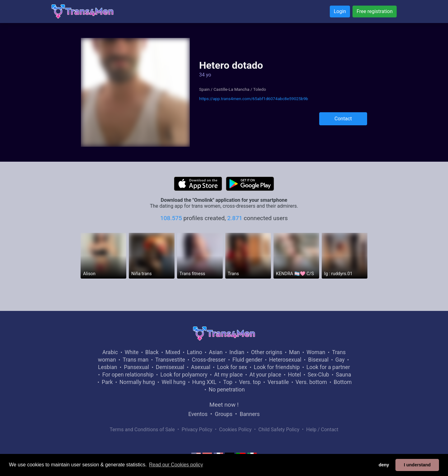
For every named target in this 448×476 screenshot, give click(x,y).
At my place (228, 375)
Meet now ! (224, 405)
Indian (237, 352)
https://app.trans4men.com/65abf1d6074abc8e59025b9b (254, 99)
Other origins (267, 352)
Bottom (343, 382)
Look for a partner (328, 367)
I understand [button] (417, 465)
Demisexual (170, 367)
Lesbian (107, 367)
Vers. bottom (311, 382)
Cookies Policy (235, 430)
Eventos (198, 414)
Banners (250, 414)
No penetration (227, 390)
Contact (343, 119)
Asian (216, 352)
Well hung (174, 382)
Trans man (135, 360)
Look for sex (232, 367)
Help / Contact (322, 430)
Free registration (375, 11)
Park (107, 382)
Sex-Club (318, 375)
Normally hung (137, 382)
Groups (224, 414)
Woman (316, 352)
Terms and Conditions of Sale (142, 430)
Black (152, 352)
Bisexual (318, 360)
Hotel (294, 375)
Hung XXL (204, 382)
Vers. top (250, 382)
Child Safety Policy (279, 430)
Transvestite (170, 360)
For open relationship (128, 375)
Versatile (278, 382)
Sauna (343, 375)
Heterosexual (285, 360)
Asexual (201, 367)
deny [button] (384, 465)
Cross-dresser (209, 360)
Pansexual (136, 367)
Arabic (110, 352)
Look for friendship (277, 367)
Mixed (173, 352)
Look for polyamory (184, 375)
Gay (340, 360)
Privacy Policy (197, 430)
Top (228, 382)
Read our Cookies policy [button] (176, 465)
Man (294, 352)
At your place (265, 375)
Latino (195, 352)
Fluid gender (247, 360)
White (132, 352)
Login (340, 11)
